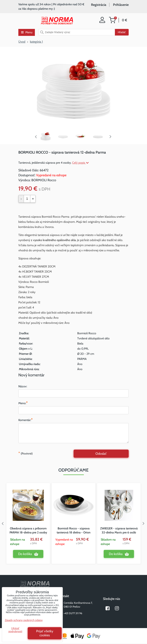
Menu (27, 32)
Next (111, 137)
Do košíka (25, 554)
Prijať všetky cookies (45, 633)
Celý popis (80, 163)
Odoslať (101, 454)
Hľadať (122, 32)
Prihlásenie (121, 5)
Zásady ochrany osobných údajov (24, 620)
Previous (36, 137)
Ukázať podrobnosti (15, 630)
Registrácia (99, 5)
